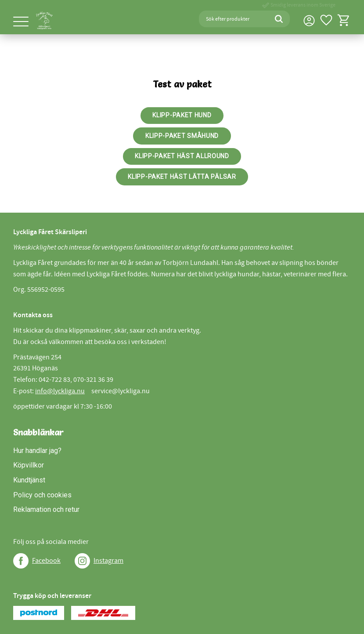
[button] (21, 22)
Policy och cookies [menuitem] (42, 495)
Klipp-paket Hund (182, 115)
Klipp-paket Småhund (182, 136)
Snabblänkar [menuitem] (38, 432)
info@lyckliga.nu (60, 391)
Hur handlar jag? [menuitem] (37, 451)
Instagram (108, 561)
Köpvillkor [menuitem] (29, 465)
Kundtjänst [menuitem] (29, 480)
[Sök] (279, 19)
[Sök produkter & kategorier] (233, 19)
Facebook (46, 561)
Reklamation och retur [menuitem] (46, 509)
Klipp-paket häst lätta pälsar (182, 177)
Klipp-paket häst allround (182, 156)
